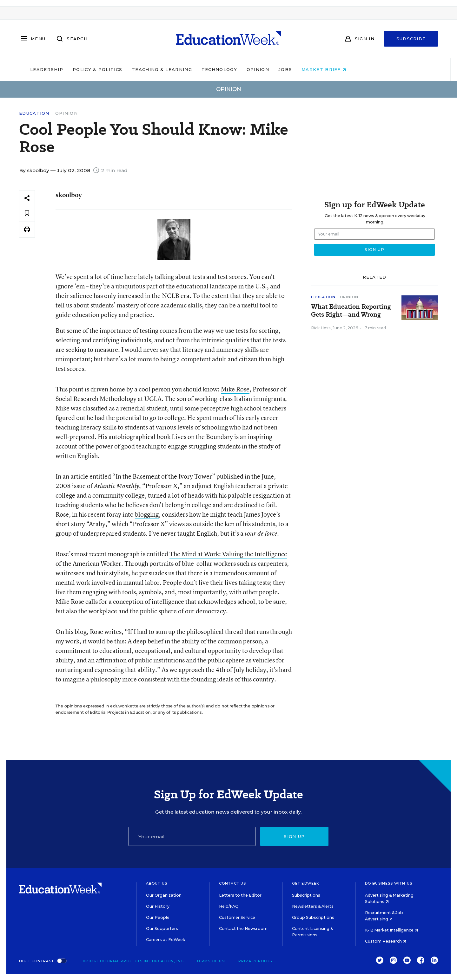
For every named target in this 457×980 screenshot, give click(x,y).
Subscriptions (306, 895)
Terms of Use (212, 961)
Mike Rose (235, 389)
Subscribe (411, 39)
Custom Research (386, 941)
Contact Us (232, 883)
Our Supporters (162, 928)
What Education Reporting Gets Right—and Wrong (351, 311)
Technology (260, 69)
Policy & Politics (138, 69)
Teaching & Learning (202, 69)
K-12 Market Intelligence (391, 930)
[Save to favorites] (27, 214)
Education (34, 113)
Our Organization (164, 895)
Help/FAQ (229, 906)
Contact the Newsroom (243, 928)
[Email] (192, 836)
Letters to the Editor (240, 895)
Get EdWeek (306, 883)
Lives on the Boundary (202, 437)
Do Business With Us (389, 883)
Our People (158, 917)
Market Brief (364, 69)
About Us (157, 883)
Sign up (294, 836)
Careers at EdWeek (166, 940)
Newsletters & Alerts (313, 906)
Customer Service (237, 917)
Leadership (87, 69)
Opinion (298, 69)
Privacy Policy (256, 961)
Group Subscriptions (313, 917)
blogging (147, 514)
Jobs (326, 69)
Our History (158, 906)
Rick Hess (321, 328)
